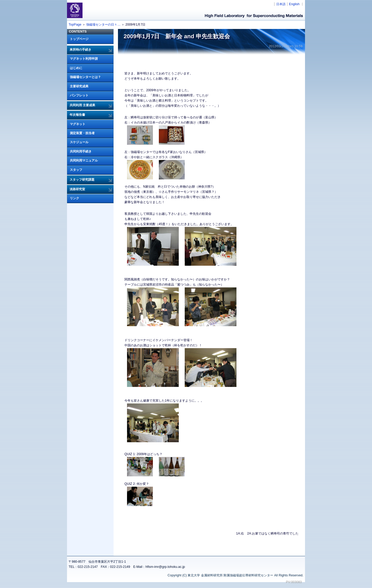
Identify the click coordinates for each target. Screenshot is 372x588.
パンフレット (79, 95)
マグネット (78, 124)
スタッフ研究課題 (82, 180)
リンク (75, 198)
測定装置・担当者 (82, 133)
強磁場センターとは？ (85, 77)
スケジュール (79, 142)
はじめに (76, 68)
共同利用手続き (81, 151)
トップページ (79, 39)
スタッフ (76, 170)
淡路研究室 (77, 189)
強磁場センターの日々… (103, 25)
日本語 (281, 4)
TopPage (75, 25)
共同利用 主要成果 (82, 105)
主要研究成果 (79, 86)
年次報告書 (77, 115)
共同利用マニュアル (84, 161)
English (294, 4)
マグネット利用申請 (84, 59)
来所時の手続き (80, 50)
